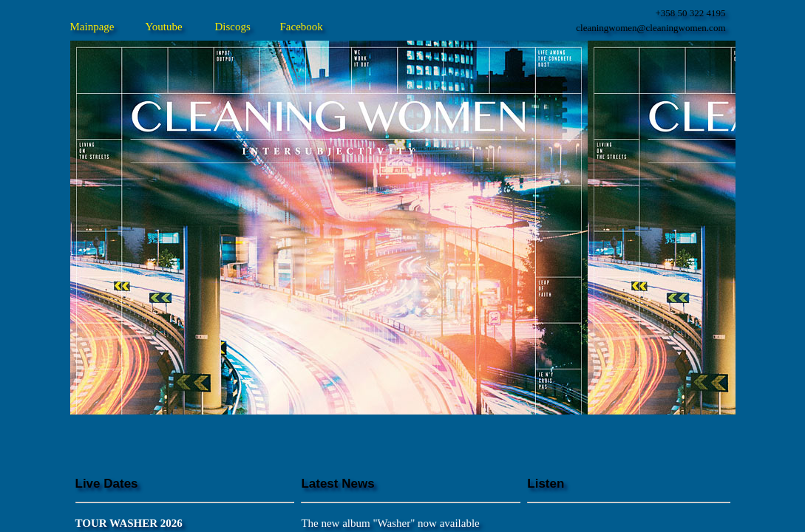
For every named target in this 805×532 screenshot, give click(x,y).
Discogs (233, 27)
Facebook (302, 27)
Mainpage (92, 27)
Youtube (164, 27)
